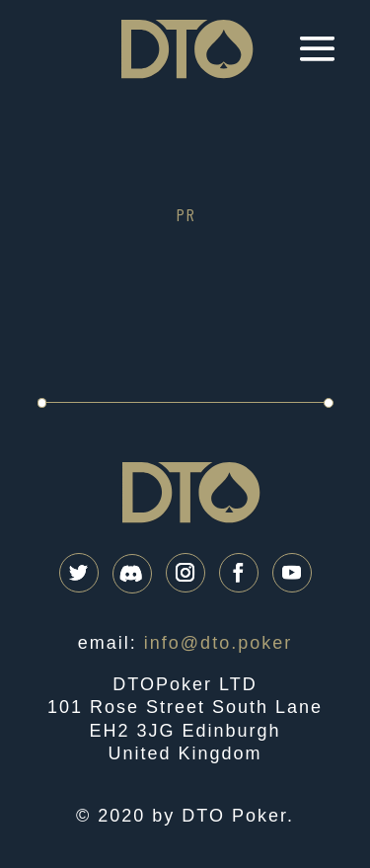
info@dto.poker (218, 643)
